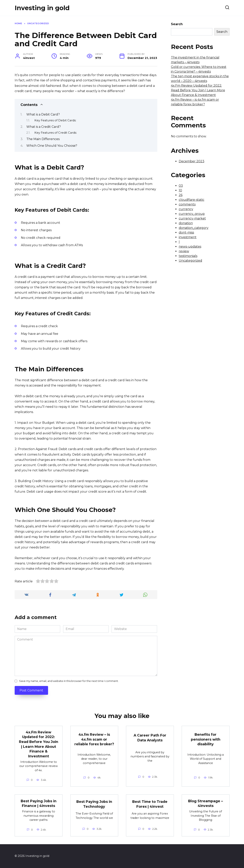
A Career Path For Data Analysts (150, 738)
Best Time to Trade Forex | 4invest (150, 804)
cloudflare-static (192, 200)
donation (186, 223)
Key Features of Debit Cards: (55, 120)
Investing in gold (42, 8)
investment (188, 237)
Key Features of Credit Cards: (56, 133)
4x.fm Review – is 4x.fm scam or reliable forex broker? (94, 739)
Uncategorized (190, 261)
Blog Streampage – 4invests (206, 803)
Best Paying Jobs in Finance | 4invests (39, 803)
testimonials (188, 256)
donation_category (194, 228)
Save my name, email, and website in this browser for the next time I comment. (69, 681)
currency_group (192, 214)
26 (181, 195)
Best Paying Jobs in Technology (94, 804)
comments (187, 204)
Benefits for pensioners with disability (206, 739)
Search (177, 24)
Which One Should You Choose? (52, 146)
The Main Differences (43, 139)
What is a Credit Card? (44, 127)
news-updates (190, 247)
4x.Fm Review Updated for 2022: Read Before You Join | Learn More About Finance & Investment (198, 90)
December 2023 (192, 161)
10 (180, 190)
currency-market (192, 218)
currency (186, 209)
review (184, 251)
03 (181, 186)
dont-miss (186, 232)
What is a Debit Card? (43, 114)
